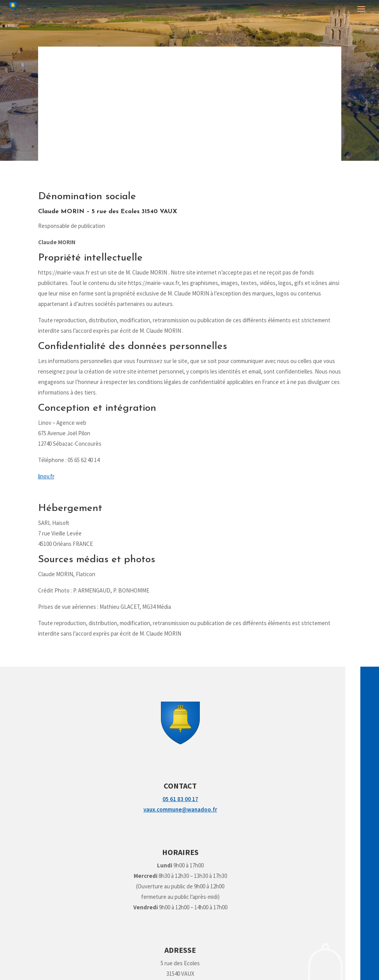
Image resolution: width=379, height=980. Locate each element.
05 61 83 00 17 (180, 799)
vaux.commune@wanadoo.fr (180, 809)
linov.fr (46, 476)
